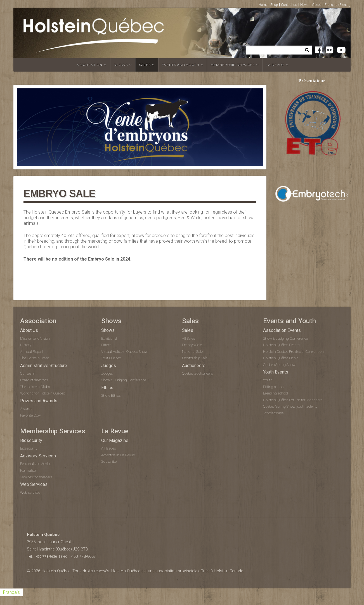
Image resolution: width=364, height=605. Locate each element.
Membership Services (232, 65)
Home (263, 5)
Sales (145, 65)
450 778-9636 (46, 557)
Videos (317, 5)
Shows (121, 65)
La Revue (275, 65)
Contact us (289, 5)
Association (89, 65)
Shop (274, 5)
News (304, 5)
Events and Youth (181, 65)
